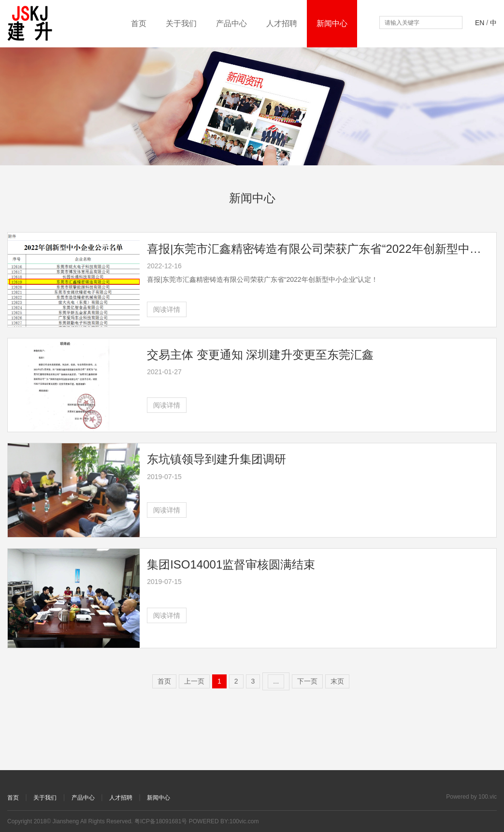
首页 (139, 23)
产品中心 (231, 23)
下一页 (307, 681)
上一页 (194, 681)
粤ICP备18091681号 (161, 821)
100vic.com (244, 821)
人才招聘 (282, 23)
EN (480, 23)
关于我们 (181, 23)
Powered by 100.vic (471, 797)
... (276, 681)
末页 (337, 681)
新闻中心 (332, 23)
